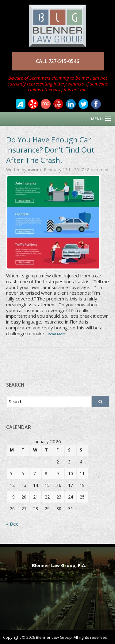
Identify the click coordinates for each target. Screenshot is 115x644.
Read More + (58, 334)
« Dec (12, 524)
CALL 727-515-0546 (57, 61)
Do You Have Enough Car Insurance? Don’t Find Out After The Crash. (50, 150)
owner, (36, 170)
